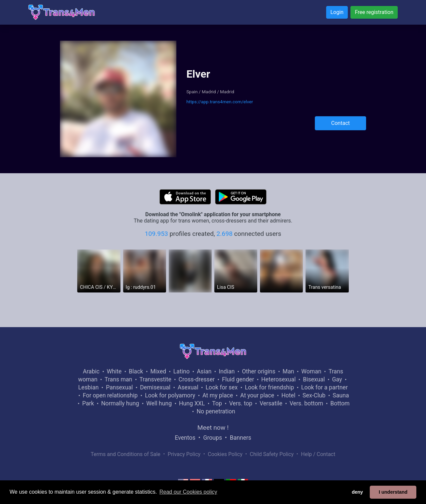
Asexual (188, 387)
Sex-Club (314, 395)
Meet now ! (213, 428)
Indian (227, 371)
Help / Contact (318, 454)
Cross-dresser (197, 379)
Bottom (340, 403)
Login (337, 12)
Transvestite (155, 379)
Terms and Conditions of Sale (126, 454)
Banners (240, 438)
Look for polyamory (170, 395)
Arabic (91, 371)
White (114, 371)
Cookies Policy (225, 454)
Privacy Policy (184, 454)
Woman (311, 371)
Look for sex (222, 387)
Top (217, 403)
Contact (340, 123)
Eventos (185, 438)
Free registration (374, 12)
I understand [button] (393, 492)
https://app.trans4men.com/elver (220, 102)
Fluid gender (238, 379)
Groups (213, 438)
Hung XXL (192, 403)
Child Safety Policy (272, 454)
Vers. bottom (306, 403)
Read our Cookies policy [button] (188, 492)
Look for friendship (270, 387)
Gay (337, 379)
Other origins (259, 371)
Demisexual (155, 387)
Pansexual (119, 387)
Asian (204, 371)
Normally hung (120, 403)
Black (136, 371)
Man (288, 371)
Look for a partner (324, 387)
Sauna (341, 395)
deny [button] (357, 492)
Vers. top (241, 403)
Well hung (159, 403)
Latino (182, 371)
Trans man (118, 379)
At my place (218, 395)
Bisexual (314, 379)
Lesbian (88, 387)
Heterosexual (278, 379)
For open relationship (110, 395)
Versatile (271, 403)
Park (88, 403)
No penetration (216, 411)
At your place (257, 395)
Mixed (158, 371)
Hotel (288, 395)
